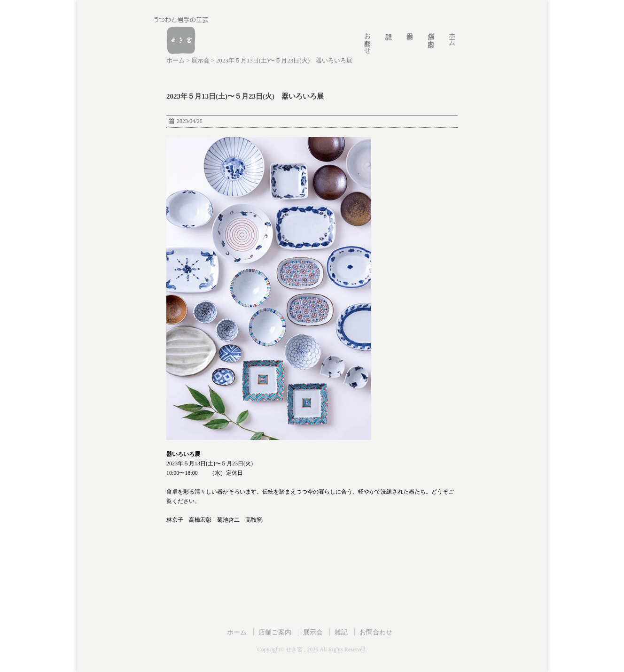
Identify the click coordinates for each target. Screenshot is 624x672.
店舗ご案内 (431, 32)
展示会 (313, 632)
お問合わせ (367, 39)
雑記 (341, 632)
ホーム (452, 36)
